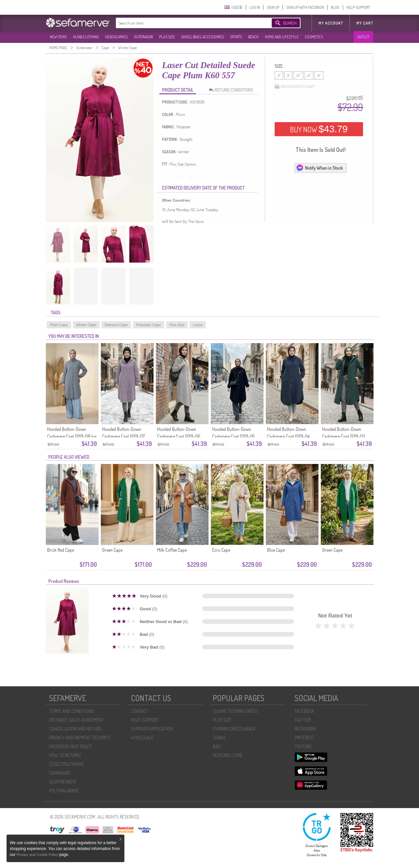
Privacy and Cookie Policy (38, 855)
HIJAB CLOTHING (86, 37)
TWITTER (303, 720)
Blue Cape (276, 550)
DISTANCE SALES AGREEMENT (76, 720)
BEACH (253, 37)
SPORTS (236, 37)
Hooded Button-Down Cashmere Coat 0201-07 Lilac (123, 436)
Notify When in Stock (319, 168)
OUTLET (363, 37)
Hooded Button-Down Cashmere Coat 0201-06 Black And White (179, 436)
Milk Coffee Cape (172, 550)
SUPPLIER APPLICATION (152, 729)
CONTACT (140, 711)
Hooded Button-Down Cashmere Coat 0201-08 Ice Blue (72, 436)
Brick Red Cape (61, 550)
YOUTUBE (303, 746)
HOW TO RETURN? (65, 755)
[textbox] (187, 23)
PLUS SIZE (167, 37)
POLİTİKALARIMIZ (64, 791)
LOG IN (255, 7)
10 (298, 75)
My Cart (365, 23)
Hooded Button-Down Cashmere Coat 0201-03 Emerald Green (344, 436)
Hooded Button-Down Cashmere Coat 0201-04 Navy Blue (288, 436)
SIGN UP (273, 7)
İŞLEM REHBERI (63, 782)
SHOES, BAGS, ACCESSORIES (202, 37)
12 (309, 75)
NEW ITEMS (58, 37)
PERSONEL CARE (228, 755)
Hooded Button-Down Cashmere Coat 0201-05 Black (233, 436)
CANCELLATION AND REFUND (75, 729)
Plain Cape (59, 325)
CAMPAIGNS (60, 773)
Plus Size (177, 325)
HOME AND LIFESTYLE (282, 37)
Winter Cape (86, 325)
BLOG (335, 7)
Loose (198, 325)
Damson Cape (116, 325)
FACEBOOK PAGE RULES (71, 746)
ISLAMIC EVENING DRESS (235, 711)
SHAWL (219, 738)
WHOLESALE (142, 738)
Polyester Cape (148, 325)
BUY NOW (319, 129)
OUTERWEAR (143, 37)
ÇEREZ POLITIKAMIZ (67, 764)
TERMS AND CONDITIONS (72, 711)
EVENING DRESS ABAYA (234, 729)
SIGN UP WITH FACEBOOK (305, 7)
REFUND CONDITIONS (233, 90)
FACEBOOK (304, 711)
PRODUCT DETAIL (178, 90)
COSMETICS (314, 37)
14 (319, 75)
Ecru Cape (221, 550)
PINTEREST (305, 738)
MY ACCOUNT (331, 23)
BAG (217, 746)
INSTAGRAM (305, 729)
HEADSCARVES (116, 37)
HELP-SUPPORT (358, 7)
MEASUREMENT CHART (295, 87)
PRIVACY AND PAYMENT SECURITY (80, 738)
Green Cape (112, 550)
